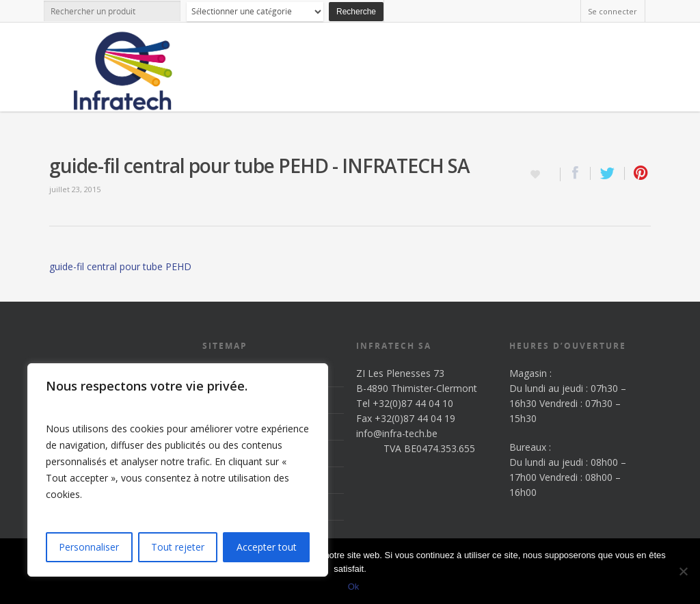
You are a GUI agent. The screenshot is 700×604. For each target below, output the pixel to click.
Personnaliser (89, 547)
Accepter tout (267, 547)
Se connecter (612, 11)
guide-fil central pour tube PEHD (120, 266)
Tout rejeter (178, 547)
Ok (354, 587)
